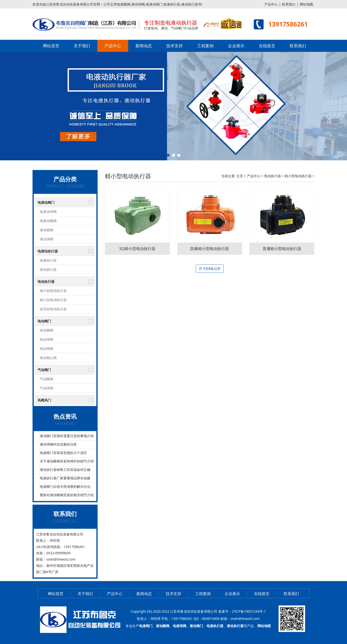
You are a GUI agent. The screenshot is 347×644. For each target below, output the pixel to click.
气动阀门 (44, 370)
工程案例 (205, 46)
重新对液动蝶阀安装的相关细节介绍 (67, 495)
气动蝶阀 (47, 379)
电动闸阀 (47, 349)
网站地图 (307, 4)
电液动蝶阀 (48, 221)
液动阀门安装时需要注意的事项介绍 (67, 436)
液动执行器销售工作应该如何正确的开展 (70, 470)
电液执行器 (48, 260)
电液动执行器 (48, 251)
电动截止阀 (48, 358)
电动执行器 (46, 281)
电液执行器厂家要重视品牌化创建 (65, 478)
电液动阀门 (46, 202)
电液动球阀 (48, 212)
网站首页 (51, 46)
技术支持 (174, 46)
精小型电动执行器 (53, 300)
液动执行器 (48, 269)
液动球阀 (47, 239)
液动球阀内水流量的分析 (58, 444)
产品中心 (271, 4)
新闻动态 (144, 46)
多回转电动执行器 (53, 309)
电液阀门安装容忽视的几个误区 (63, 453)
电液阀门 (146, 626)
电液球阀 (180, 626)
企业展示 (236, 46)
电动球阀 (47, 339)
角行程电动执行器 (53, 291)
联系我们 (289, 4)
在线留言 (267, 46)
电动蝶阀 (47, 330)
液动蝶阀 (47, 230)
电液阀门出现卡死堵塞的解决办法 (65, 486)
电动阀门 (44, 321)
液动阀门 (196, 626)
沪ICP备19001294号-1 (249, 611)
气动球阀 (47, 388)
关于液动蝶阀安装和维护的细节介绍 (67, 461)
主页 (240, 176)
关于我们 (82, 46)
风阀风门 (44, 400)
